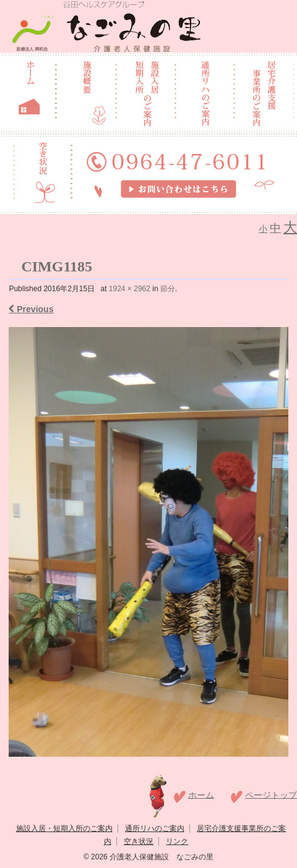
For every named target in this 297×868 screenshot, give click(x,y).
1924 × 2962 (130, 289)
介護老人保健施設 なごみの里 (161, 857)
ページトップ (271, 794)
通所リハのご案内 (155, 828)
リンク (177, 841)
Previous (31, 309)
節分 (168, 289)
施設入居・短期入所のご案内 (64, 828)
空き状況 (139, 841)
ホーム (201, 794)
